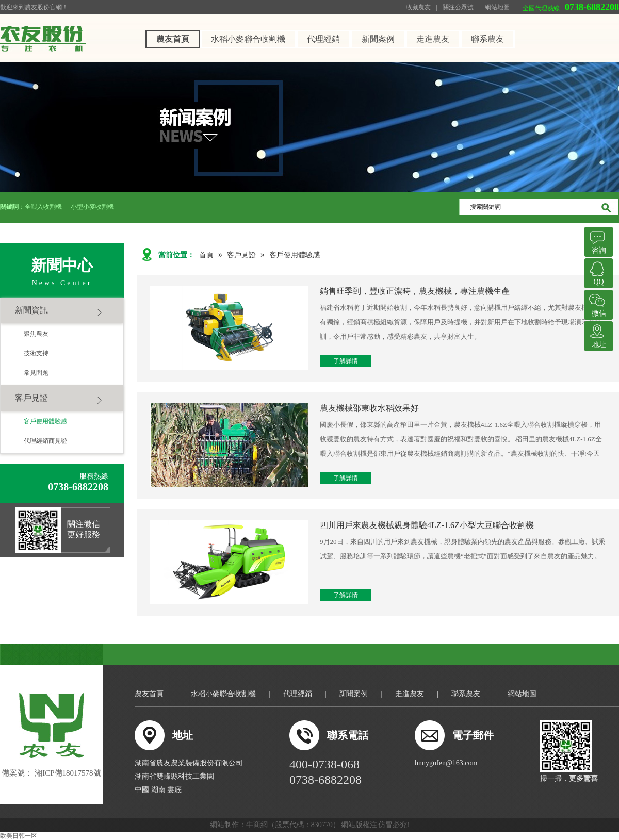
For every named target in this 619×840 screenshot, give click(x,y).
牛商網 (257, 825)
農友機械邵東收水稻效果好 (369, 408)
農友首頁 (173, 39)
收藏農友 (418, 7)
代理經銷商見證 (45, 441)
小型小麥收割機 (92, 207)
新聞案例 (378, 39)
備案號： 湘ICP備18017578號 (51, 773)
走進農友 (433, 39)
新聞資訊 (31, 310)
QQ (597, 272)
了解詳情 (346, 361)
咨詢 (597, 241)
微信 (597, 303)
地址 (597, 335)
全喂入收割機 (44, 207)
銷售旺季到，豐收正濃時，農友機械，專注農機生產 (415, 291)
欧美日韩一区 (19, 836)
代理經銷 (323, 39)
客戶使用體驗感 (45, 421)
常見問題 (36, 373)
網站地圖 (497, 7)
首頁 (206, 255)
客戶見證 (31, 398)
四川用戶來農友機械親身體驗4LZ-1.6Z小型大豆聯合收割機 (427, 525)
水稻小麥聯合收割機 (248, 39)
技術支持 (36, 353)
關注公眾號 (458, 7)
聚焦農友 (36, 334)
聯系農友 (487, 39)
